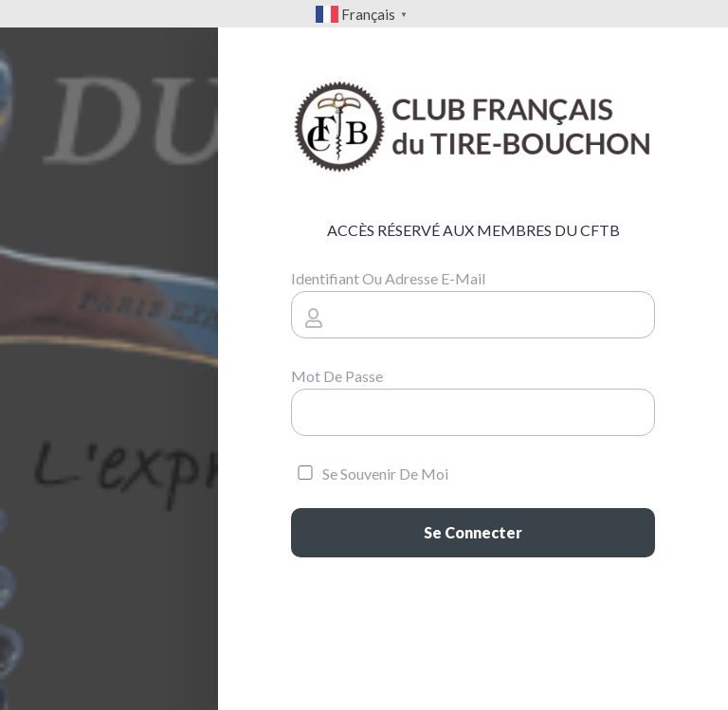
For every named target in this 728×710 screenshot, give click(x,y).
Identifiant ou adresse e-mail (388, 278)
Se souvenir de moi (370, 473)
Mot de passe (337, 376)
